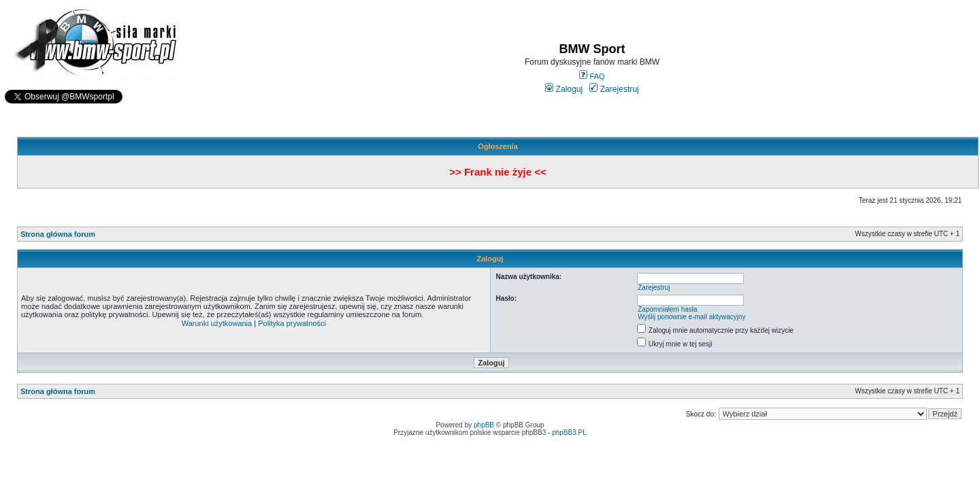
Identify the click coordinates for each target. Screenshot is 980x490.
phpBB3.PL (569, 432)
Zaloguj (564, 89)
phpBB (484, 425)
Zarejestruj (614, 89)
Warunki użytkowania (217, 323)
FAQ (592, 76)
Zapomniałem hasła (667, 309)
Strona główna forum (58, 234)
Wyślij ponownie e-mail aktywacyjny (691, 317)
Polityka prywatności (292, 323)
